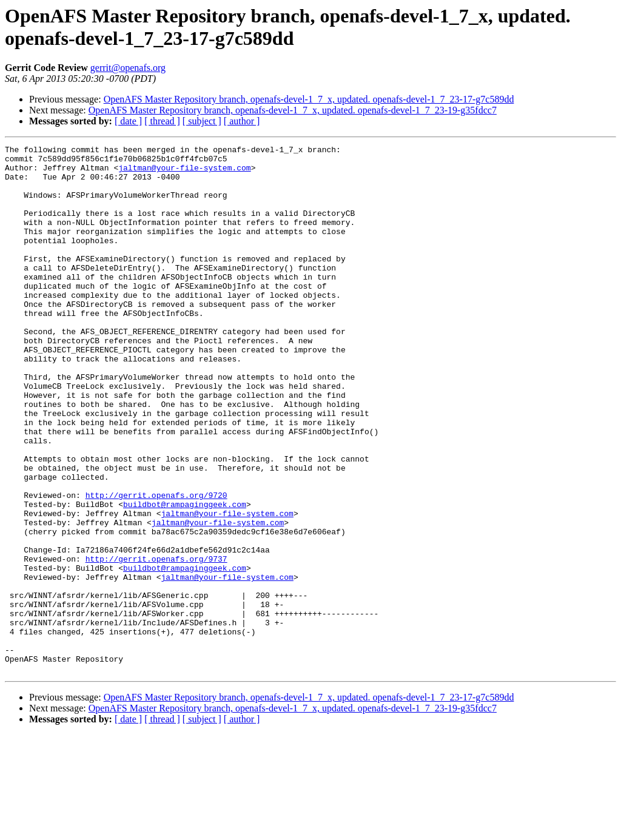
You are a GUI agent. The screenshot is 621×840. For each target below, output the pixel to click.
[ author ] (242, 121)
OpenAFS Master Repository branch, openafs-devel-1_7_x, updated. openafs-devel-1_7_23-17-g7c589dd (309, 99)
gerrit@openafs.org (128, 68)
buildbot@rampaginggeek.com (185, 577)
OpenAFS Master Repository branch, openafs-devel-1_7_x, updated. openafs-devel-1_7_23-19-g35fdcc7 (293, 110)
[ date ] (128, 121)
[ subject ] (202, 121)
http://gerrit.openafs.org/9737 (156, 642)
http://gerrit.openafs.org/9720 (156, 566)
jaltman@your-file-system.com (184, 173)
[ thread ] (162, 121)
